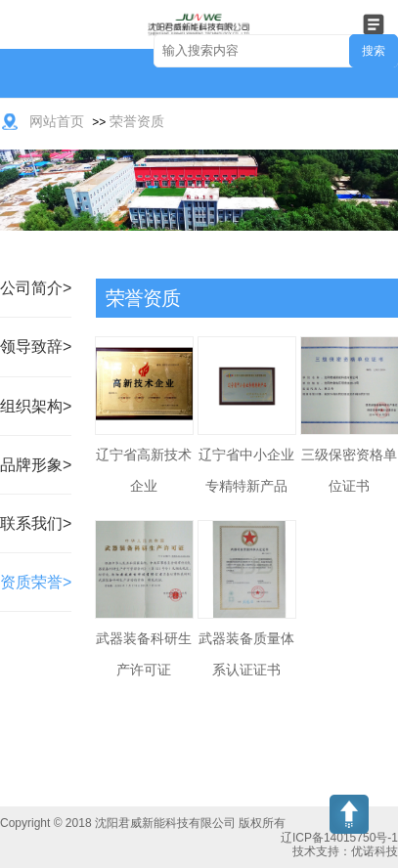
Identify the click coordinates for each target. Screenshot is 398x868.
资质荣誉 (31, 582)
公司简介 (31, 288)
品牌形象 (31, 465)
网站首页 (57, 121)
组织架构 (31, 406)
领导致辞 (31, 347)
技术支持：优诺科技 (345, 851)
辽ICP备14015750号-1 (339, 838)
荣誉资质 (137, 121)
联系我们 (31, 523)
